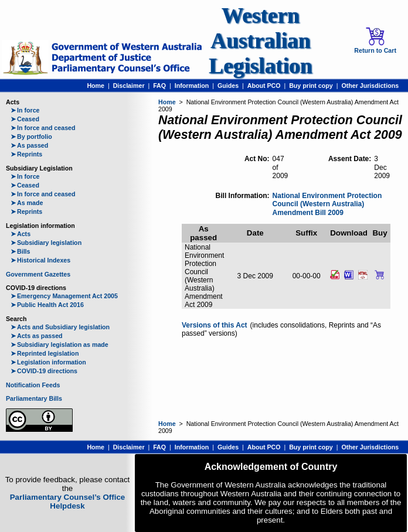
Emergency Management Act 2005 (64, 296)
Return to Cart (375, 40)
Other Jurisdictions (370, 86)
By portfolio (31, 137)
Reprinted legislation (45, 353)
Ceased (25, 119)
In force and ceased (43, 128)
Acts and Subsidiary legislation (60, 327)
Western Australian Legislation (260, 41)
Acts (21, 234)
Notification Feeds (33, 385)
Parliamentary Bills (34, 398)
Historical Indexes (40, 260)
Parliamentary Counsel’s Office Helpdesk (68, 502)
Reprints (26, 154)
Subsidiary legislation (46, 243)
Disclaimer (129, 86)
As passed (29, 145)
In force (25, 110)
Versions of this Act (215, 325)
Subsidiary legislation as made (59, 345)
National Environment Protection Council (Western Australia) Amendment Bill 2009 (327, 204)
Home (96, 86)
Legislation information (48, 362)
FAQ (159, 86)
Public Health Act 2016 (47, 305)
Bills (21, 251)
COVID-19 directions (44, 371)
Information (192, 86)
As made (27, 203)
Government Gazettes (38, 274)
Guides (228, 86)
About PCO (264, 86)
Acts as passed (37, 336)
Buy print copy (311, 86)
